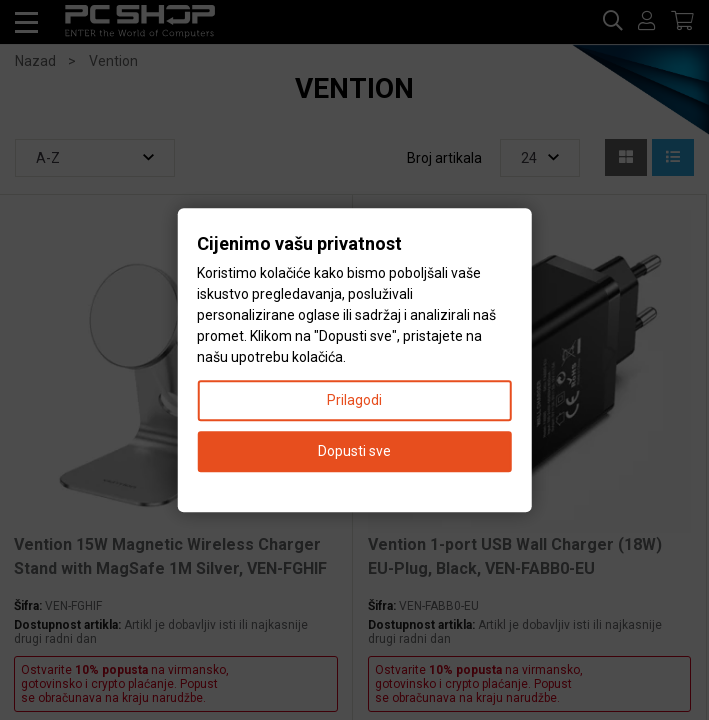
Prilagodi (354, 400)
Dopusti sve (354, 451)
